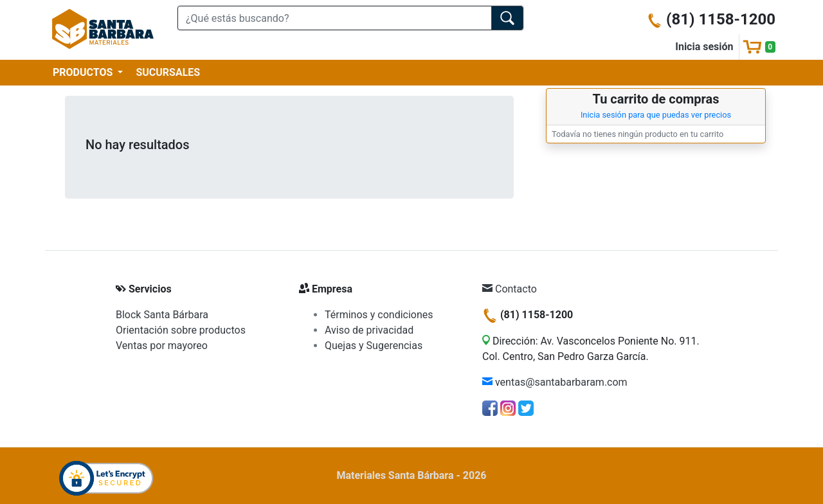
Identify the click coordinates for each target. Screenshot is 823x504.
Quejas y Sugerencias (374, 346)
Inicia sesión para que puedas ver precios (656, 115)
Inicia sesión (704, 47)
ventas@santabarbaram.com (555, 382)
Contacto (510, 289)
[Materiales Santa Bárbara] (103, 28)
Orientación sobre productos (181, 330)
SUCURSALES (168, 72)
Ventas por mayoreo (162, 346)
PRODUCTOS (84, 72)
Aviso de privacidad (369, 330)
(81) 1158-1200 (711, 19)
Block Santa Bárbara (162, 315)
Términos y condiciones (379, 315)
